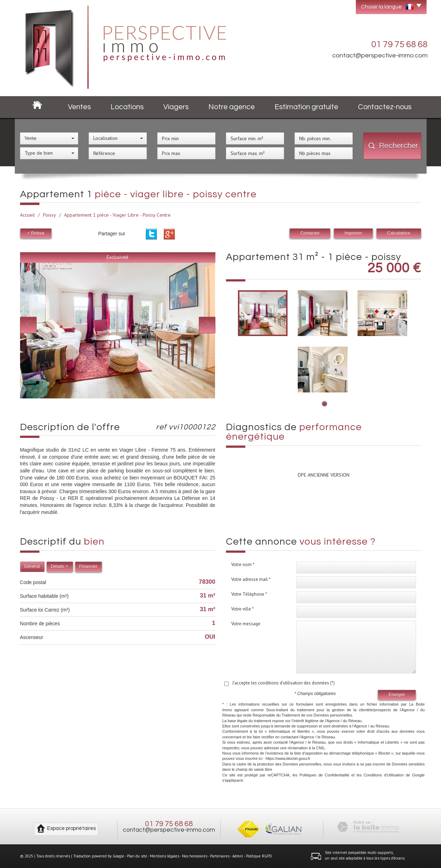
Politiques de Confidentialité (324, 775)
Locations (127, 107)
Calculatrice (399, 233)
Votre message (246, 624)
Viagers (176, 107)
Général (32, 566)
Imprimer (353, 233)
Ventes (79, 107)
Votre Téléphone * (249, 594)
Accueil (27, 215)
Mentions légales (165, 856)
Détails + (59, 566)
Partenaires (220, 856)
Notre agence (232, 107)
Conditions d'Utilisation (384, 775)
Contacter (310, 233)
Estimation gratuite (306, 107)
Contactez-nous (385, 107)
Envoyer (397, 695)
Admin (238, 856)
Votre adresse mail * (251, 579)
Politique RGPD (259, 856)
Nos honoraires (195, 856)
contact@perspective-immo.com (380, 55)
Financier (88, 566)
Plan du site (137, 856)
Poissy (49, 215)
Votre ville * (242, 609)
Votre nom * (243, 565)
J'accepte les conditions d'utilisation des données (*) (283, 683)
